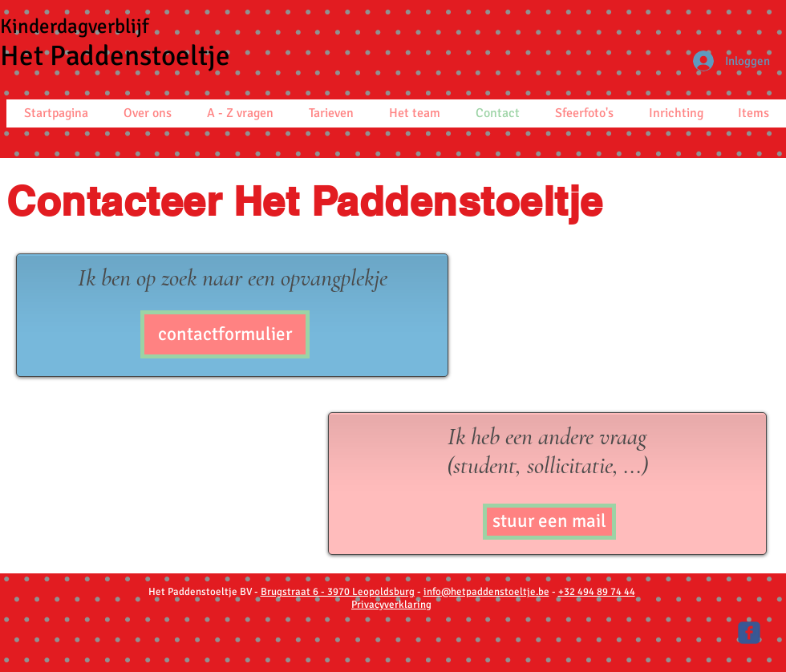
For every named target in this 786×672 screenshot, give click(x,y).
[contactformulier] (225, 334)
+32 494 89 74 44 (597, 592)
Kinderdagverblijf (74, 26)
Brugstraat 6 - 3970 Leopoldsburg (338, 592)
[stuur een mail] (549, 522)
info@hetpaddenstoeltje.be (486, 592)
